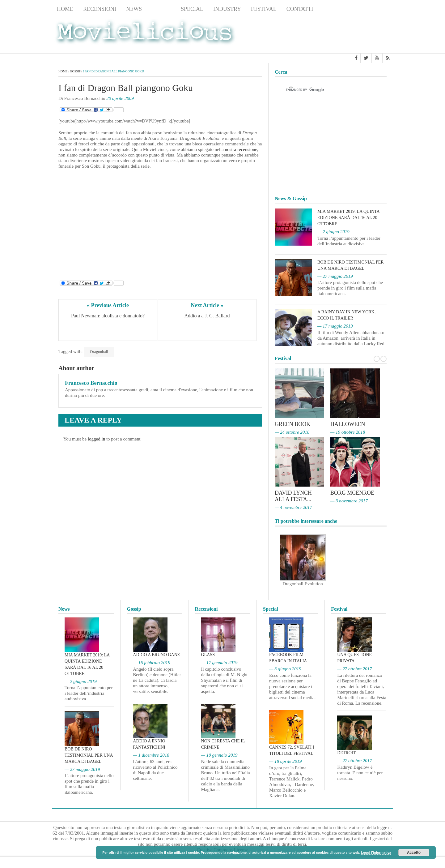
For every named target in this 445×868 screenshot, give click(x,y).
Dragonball (99, 352)
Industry (227, 9)
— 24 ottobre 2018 (292, 432)
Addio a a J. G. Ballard (207, 316)
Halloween (348, 424)
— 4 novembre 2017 (293, 506)
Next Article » (207, 305)
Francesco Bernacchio (91, 383)
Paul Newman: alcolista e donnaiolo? (108, 316)
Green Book (293, 424)
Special (192, 9)
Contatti (300, 9)
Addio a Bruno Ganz (156, 654)
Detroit (346, 752)
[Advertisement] (344, 34)
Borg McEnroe (352, 492)
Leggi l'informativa (376, 853)
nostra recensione (241, 150)
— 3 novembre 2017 (349, 500)
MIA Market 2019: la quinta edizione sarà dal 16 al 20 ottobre (348, 218)
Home (65, 9)
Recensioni (100, 9)
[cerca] (325, 90)
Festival (264, 9)
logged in (96, 439)
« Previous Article (108, 305)
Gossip (161, 9)
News (134, 9)
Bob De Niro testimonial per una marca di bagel (89, 754)
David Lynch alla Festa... (293, 496)
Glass (208, 654)
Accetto (414, 853)
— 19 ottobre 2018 (348, 432)
